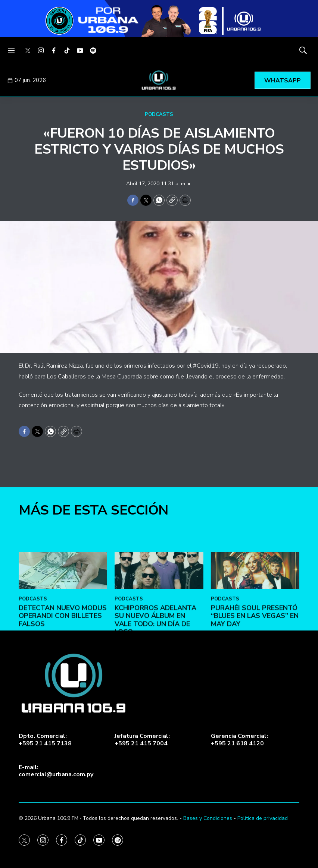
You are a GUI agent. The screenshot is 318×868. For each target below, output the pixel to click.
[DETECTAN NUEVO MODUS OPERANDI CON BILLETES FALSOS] (63, 618)
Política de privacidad (263, 818)
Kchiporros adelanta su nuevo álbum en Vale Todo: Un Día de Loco (155, 667)
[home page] (159, 80)
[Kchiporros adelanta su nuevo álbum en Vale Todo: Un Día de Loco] (159, 618)
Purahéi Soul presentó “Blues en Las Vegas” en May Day (255, 663)
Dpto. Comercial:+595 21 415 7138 (45, 740)
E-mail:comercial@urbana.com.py (56, 771)
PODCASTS (159, 114)
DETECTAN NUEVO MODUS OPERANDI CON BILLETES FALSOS (63, 663)
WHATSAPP (283, 81)
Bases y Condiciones (208, 818)
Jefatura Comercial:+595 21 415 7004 (142, 740)
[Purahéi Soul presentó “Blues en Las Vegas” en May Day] (255, 618)
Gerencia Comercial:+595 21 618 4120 (239, 740)
